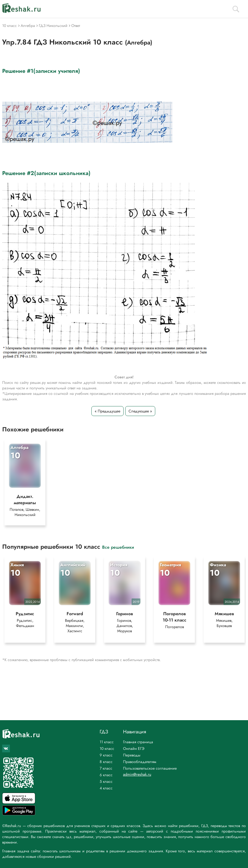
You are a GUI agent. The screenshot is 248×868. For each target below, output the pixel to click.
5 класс (106, 781)
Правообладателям (140, 762)
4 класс (106, 788)
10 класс (107, 748)
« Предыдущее (107, 411)
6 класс (106, 775)
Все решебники (118, 547)
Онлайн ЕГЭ (134, 748)
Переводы (132, 755)
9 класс (106, 755)
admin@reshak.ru (137, 774)
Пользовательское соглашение (150, 768)
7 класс (106, 768)
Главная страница (138, 742)
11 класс (107, 742)
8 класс (106, 762)
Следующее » (140, 411)
